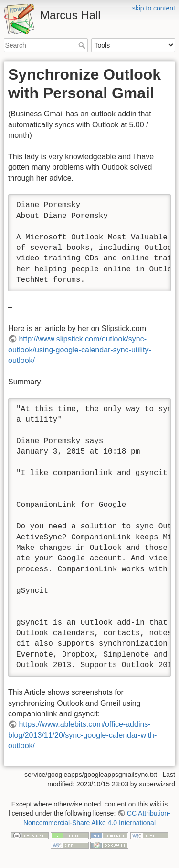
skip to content (154, 8)
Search (83, 45)
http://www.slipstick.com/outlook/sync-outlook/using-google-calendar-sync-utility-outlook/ (80, 350)
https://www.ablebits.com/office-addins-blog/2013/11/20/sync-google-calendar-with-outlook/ (82, 735)
